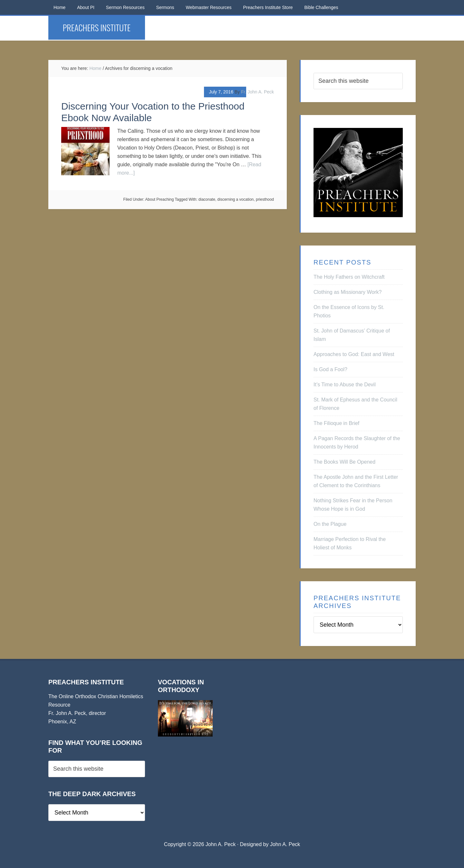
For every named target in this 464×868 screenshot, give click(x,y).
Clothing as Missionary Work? (348, 292)
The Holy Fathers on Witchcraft (349, 277)
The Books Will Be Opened (344, 462)
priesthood (265, 199)
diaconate (207, 199)
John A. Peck (285, 844)
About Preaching (160, 199)
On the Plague (330, 524)
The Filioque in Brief (336, 423)
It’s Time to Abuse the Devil (345, 385)
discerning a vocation (236, 199)
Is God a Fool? (330, 369)
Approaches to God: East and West (354, 354)
